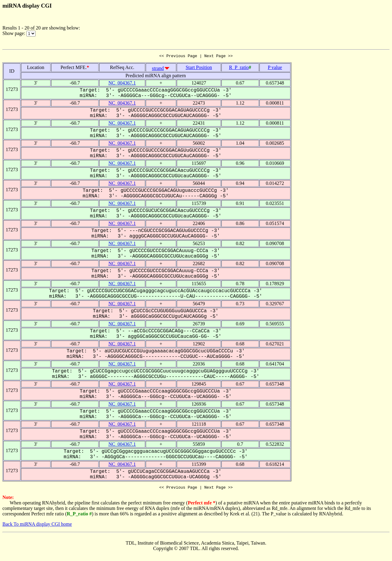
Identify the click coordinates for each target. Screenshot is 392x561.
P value (275, 68)
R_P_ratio (239, 68)
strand (158, 69)
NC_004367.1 (122, 84)
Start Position (199, 68)
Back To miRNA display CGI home (37, 526)
